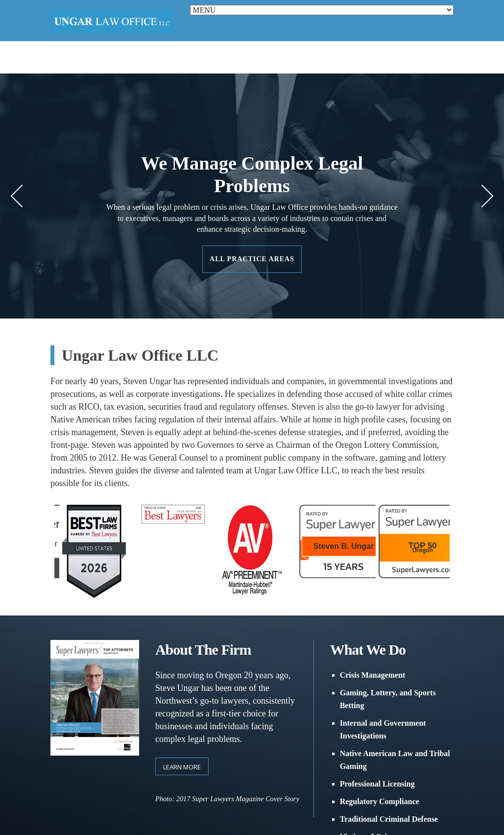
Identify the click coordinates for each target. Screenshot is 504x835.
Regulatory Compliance (380, 801)
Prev (17, 196)
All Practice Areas (252, 259)
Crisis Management (373, 675)
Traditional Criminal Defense (389, 819)
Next (487, 196)
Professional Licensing (377, 784)
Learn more (182, 767)
